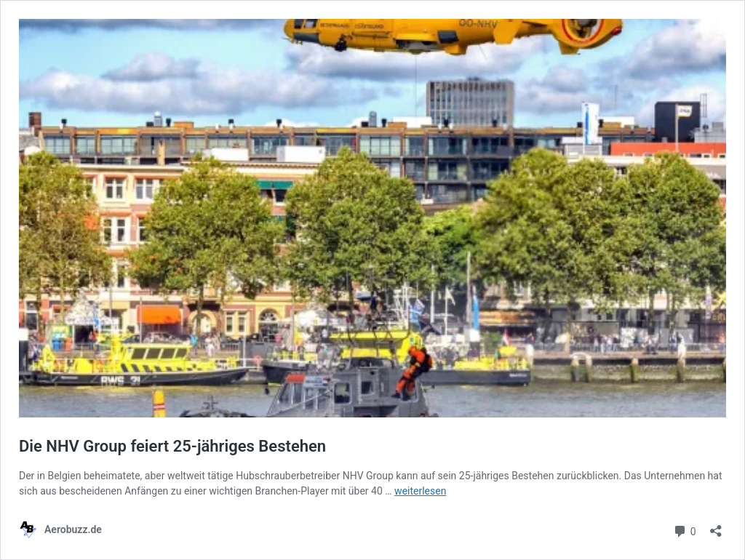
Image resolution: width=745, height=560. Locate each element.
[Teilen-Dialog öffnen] (716, 526)
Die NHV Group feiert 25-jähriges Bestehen (172, 446)
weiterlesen (420, 491)
